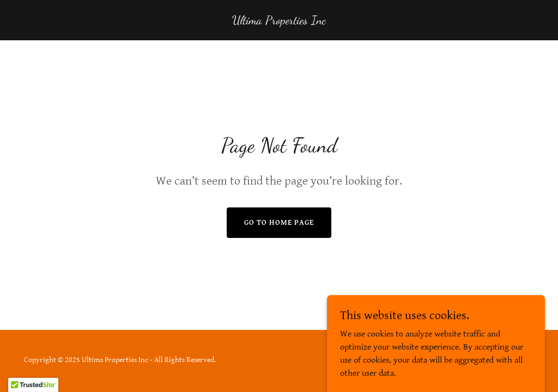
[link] (279, 22)
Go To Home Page (279, 223)
